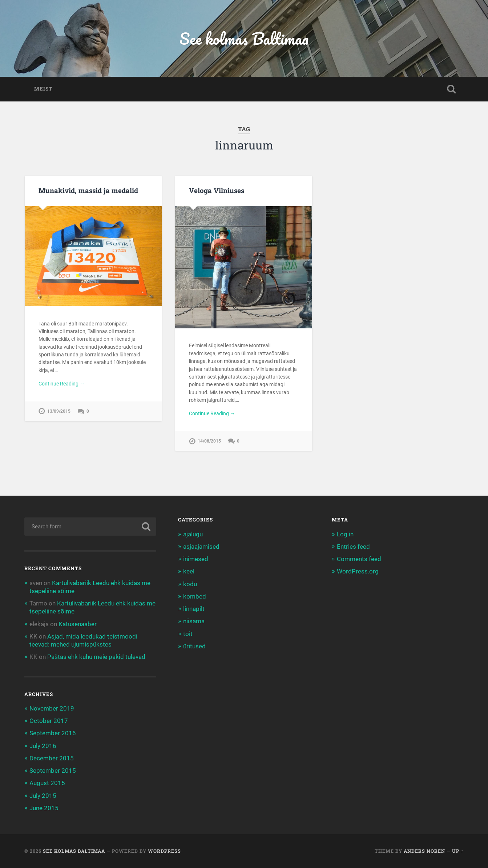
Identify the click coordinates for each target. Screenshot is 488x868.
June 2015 (44, 808)
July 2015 (43, 796)
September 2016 (53, 733)
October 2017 (49, 721)
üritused (194, 646)
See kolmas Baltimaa (244, 38)
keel (189, 571)
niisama (194, 621)
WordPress (164, 851)
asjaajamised (201, 547)
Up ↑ (458, 851)
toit (188, 634)
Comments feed (359, 559)
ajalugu (193, 534)
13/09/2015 (59, 411)
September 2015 (53, 771)
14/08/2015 (209, 441)
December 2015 (52, 758)
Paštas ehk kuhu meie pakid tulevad (96, 657)
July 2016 (43, 746)
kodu (190, 584)
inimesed (196, 559)
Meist (43, 89)
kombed (195, 596)
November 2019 (52, 708)
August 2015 (47, 783)
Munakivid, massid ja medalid (88, 190)
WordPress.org (358, 571)
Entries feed (353, 547)
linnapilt (194, 609)
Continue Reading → (62, 384)
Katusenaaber (78, 624)
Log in (345, 534)
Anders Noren (424, 851)
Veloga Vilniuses (217, 190)
